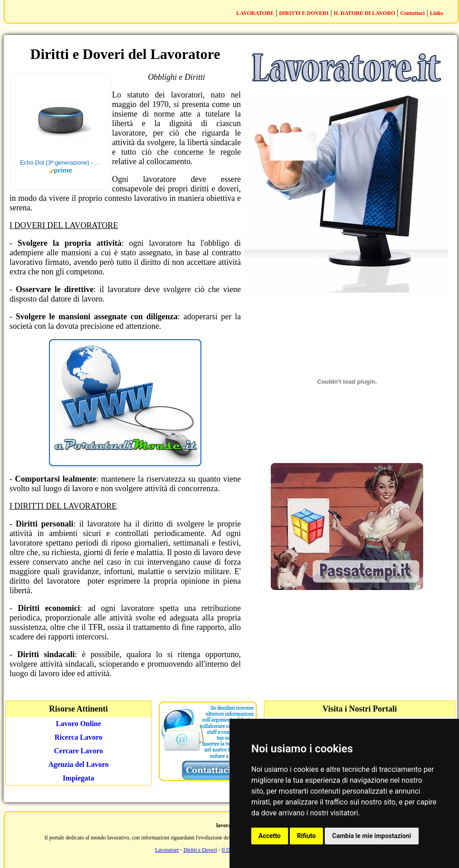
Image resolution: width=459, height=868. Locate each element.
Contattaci (412, 13)
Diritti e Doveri (200, 850)
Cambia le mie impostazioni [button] (371, 836)
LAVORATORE (255, 13)
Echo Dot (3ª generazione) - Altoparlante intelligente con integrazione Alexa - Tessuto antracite (61, 163)
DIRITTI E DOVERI (304, 13)
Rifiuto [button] (307, 836)
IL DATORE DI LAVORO (364, 13)
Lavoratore (167, 850)
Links (437, 13)
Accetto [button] (270, 836)
